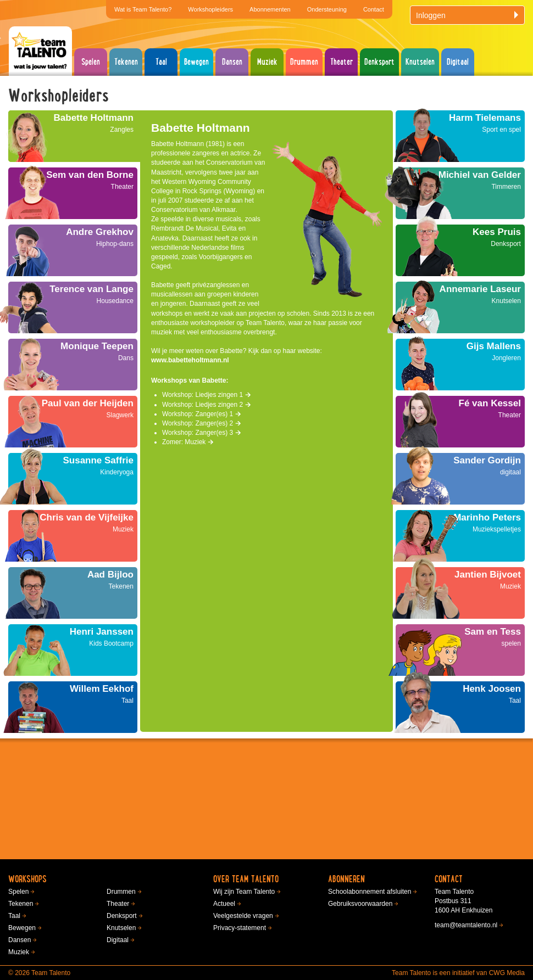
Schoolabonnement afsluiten (370, 892)
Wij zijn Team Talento (244, 892)
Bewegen (196, 62)
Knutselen (420, 62)
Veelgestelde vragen (243, 916)
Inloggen (468, 15)
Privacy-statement (240, 928)
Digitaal (458, 62)
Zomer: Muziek (188, 442)
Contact (374, 9)
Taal (161, 62)
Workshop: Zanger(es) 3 (202, 433)
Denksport (379, 62)
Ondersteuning (327, 9)
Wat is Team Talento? (143, 9)
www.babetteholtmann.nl (190, 360)
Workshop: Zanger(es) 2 (202, 423)
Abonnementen (270, 9)
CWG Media (507, 973)
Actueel (224, 904)
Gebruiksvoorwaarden (360, 904)
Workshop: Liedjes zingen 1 (207, 395)
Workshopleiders (210, 9)
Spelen (91, 62)
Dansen (232, 62)
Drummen (304, 62)
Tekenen (126, 62)
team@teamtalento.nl (466, 925)
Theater (342, 62)
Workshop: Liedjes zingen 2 (207, 405)
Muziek (267, 62)
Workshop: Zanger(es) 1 (202, 414)
